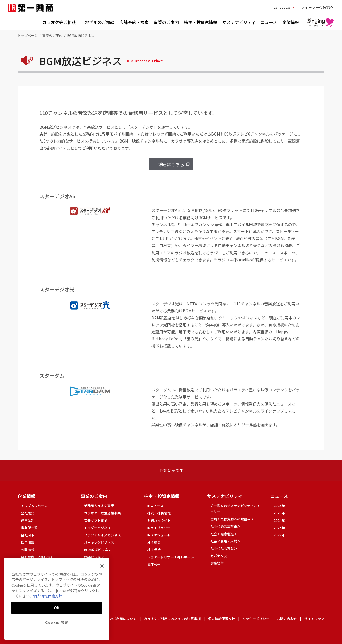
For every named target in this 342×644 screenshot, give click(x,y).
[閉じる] (102, 566)
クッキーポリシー (256, 618)
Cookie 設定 (57, 622)
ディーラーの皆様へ (317, 7)
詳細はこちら (171, 164)
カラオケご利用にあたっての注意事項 (172, 618)
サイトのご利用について (118, 618)
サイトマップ (314, 618)
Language (282, 7)
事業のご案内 (52, 35)
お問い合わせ (287, 618)
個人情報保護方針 (221, 618)
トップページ (28, 35)
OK (57, 608)
